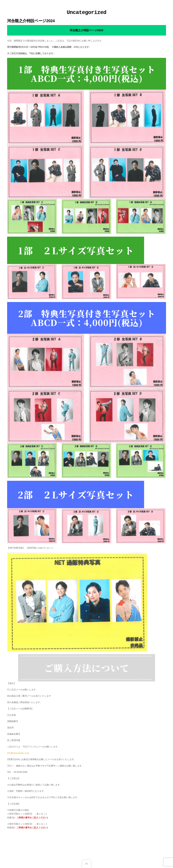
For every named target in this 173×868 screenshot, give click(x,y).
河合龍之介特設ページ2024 (31, 21)
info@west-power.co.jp (18, 753)
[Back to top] (87, 864)
